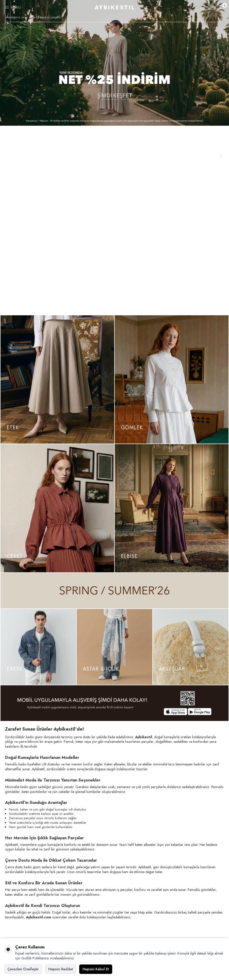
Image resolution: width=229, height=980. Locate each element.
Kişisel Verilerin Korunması (25, 926)
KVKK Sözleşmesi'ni (22, 794)
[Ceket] (57, 319)
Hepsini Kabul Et (96, 969)
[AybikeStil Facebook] (9, 888)
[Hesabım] (212, 9)
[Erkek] (38, 458)
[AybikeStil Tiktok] (32, 888)
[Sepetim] (222, 9)
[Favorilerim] (203, 9)
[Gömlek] (172, 190)
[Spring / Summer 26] (115, 402)
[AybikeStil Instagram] (21, 888)
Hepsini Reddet (61, 969)
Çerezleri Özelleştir (23, 969)
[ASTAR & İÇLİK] (115, 458)
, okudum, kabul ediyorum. (38, 794)
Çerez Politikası (17, 917)
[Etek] (57, 190)
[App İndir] (115, 514)
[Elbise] (172, 319)
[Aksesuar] (191, 458)
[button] (8, 61)
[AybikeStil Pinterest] (44, 888)
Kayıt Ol (213, 780)
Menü (16, 7)
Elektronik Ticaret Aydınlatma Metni (31, 934)
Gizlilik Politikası (18, 908)
